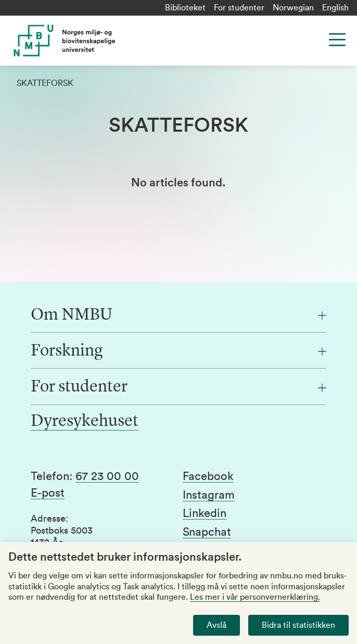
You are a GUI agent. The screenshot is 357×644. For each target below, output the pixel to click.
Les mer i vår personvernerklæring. (255, 597)
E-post (48, 493)
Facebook (208, 476)
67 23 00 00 (107, 476)
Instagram (209, 495)
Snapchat (207, 532)
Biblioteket (185, 8)
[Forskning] (178, 351)
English (335, 8)
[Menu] (337, 40)
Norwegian (293, 8)
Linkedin (205, 513)
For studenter (239, 8)
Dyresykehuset (85, 422)
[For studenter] (178, 387)
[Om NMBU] (178, 315)
